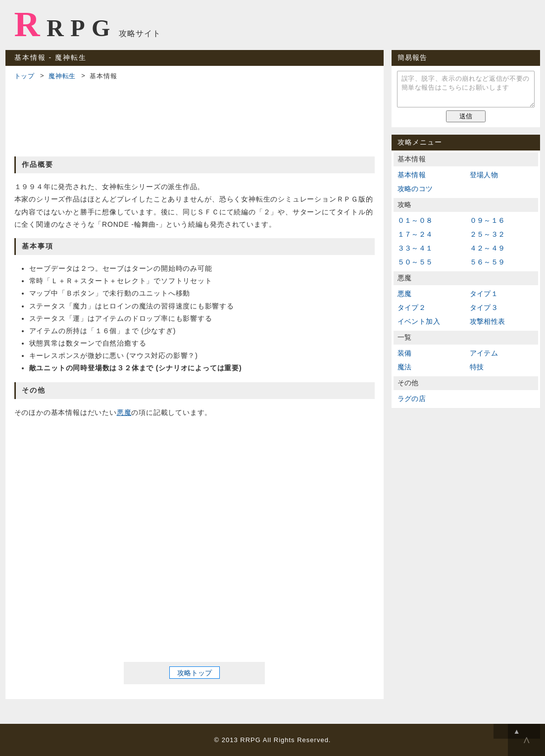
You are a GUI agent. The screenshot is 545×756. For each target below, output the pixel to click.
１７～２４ (415, 234)
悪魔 (124, 412)
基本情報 (412, 175)
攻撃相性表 (488, 321)
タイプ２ (412, 307)
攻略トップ (195, 672)
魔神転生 (62, 76)
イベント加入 (419, 321)
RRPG (66, 24)
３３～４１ (415, 248)
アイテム (484, 353)
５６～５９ (488, 262)
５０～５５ (415, 262)
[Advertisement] (195, 117)
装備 (405, 353)
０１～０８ (415, 220)
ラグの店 (412, 399)
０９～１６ (488, 220)
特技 (477, 367)
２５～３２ (488, 234)
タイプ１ (484, 294)
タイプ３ (484, 307)
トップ (25, 76)
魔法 (405, 367)
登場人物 (484, 175)
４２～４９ (488, 248)
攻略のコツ (415, 189)
